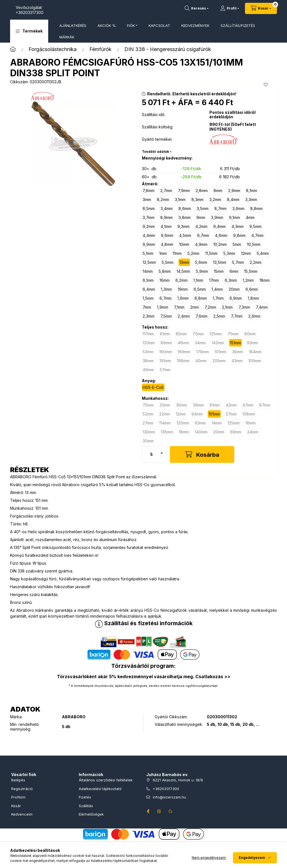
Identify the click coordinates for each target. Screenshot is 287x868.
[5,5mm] (168, 262)
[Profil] (230, 8)
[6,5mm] (200, 289)
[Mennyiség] (152, 454)
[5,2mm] (193, 253)
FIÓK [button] (131, 26)
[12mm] (246, 253)
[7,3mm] (244, 307)
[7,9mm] (184, 191)
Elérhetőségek (91, 814)
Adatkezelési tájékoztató (100, 789)
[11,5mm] (211, 253)
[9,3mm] (183, 226)
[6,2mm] (181, 280)
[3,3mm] (251, 199)
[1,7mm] (218, 298)
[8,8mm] (256, 208)
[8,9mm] (166, 217)
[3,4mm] (167, 208)
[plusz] (162, 450)
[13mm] (184, 262)
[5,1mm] (148, 253)
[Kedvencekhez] (266, 85)
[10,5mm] (254, 244)
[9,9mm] (149, 244)
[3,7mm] (149, 217)
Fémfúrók (100, 49)
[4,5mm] (185, 235)
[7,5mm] (166, 316)
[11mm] (177, 253)
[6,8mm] (201, 298)
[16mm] (165, 280)
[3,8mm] (185, 217)
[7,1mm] (179, 307)
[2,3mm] (149, 316)
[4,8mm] (167, 244)
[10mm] (184, 244)
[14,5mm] (183, 271)
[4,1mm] (166, 226)
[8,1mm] (252, 191)
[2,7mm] (166, 191)
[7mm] (147, 307)
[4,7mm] (257, 235)
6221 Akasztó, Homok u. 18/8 (178, 780)
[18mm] (265, 280)
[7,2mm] (210, 307)
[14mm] (148, 271)
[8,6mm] (185, 208)
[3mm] (147, 199)
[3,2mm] (215, 199)
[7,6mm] (202, 316)
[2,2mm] (256, 262)
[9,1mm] (234, 217)
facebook (148, 811)
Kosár (16, 806)
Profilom (18, 797)
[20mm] (234, 289)
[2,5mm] (219, 316)
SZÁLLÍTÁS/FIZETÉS (238, 26)
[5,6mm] (201, 262)
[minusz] (162, 459)
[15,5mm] (251, 271)
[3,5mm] (203, 208)
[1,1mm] (198, 280)
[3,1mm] (180, 199)
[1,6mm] (183, 298)
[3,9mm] (217, 217)
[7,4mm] (262, 307)
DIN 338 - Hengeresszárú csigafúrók (168, 49)
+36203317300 (86, 12)
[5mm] (237, 244)
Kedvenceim (22, 814)
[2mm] (195, 307)
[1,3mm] (166, 289)
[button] (29, 31)
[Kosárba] (202, 454)
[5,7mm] (238, 262)
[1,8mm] (253, 298)
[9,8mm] (239, 235)
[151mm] (235, 343)
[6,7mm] (166, 298)
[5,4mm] (263, 253)
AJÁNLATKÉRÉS (73, 26)
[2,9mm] (234, 191)
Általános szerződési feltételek (106, 780)
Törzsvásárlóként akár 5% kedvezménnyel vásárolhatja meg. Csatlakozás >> (144, 677)
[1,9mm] (163, 307)
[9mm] (201, 217)
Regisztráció (22, 789)
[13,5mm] (220, 262)
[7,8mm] (149, 191)
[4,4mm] (149, 235)
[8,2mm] (163, 199)
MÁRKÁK (67, 37)
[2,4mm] (184, 316)
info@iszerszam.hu (169, 797)
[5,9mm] (202, 271)
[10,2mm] (220, 244)
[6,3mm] (231, 280)
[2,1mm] (227, 307)
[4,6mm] (221, 235)
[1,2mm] (248, 280)
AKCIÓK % (107, 26)
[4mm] (250, 217)
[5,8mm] (165, 271)
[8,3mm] (197, 199)
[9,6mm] (167, 235)
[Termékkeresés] (197, 8)
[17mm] (214, 280)
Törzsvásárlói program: (143, 666)
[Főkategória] (13, 49)
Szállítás (86, 806)
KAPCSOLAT (159, 26)
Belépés (18, 780)
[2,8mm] (202, 191)
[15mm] (219, 271)
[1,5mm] (148, 298)
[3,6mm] (238, 208)
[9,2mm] (149, 226)
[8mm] (218, 191)
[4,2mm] (201, 226)
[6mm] (234, 271)
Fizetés (85, 797)
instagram (159, 811)
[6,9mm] (236, 298)
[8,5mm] (149, 208)
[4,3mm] (238, 226)
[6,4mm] (149, 289)
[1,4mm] (217, 289)
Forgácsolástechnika (53, 49)
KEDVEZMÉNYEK (195, 26)
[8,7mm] (220, 208)
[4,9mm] (201, 244)
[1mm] (163, 253)
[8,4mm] (233, 199)
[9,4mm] (219, 226)
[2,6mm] (254, 316)
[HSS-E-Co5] (153, 387)
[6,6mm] (252, 289)
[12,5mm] (149, 262)
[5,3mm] (229, 253)
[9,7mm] (203, 235)
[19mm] (183, 289)
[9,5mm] (255, 226)
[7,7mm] (237, 316)
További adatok (155, 152)
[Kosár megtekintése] (261, 8)
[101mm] (214, 414)
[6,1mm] (148, 280)
